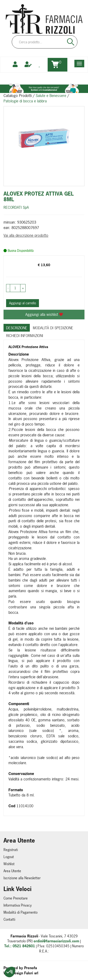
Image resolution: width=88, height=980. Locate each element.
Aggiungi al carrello (23, 303)
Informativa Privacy (18, 905)
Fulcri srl (31, 973)
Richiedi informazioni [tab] (25, 336)
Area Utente (12, 871)
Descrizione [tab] (17, 328)
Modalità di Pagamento (21, 912)
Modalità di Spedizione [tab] (53, 328)
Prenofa (31, 968)
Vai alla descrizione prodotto (26, 235)
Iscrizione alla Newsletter (22, 878)
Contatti (9, 919)
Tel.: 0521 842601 (20, 946)
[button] (10, 972)
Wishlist (9, 864)
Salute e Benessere (51, 96)
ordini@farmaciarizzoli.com (56, 941)
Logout (9, 857)
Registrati (11, 850)
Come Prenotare (16, 898)
